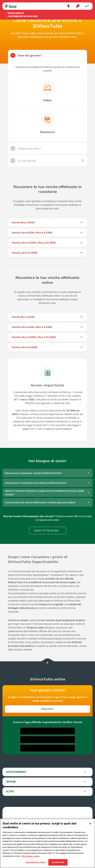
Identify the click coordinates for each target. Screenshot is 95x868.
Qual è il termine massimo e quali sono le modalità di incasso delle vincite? (45, 493)
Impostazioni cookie (36, 862)
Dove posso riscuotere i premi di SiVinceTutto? (33, 473)
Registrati (47, 709)
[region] (47, 843)
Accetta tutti (58, 862)
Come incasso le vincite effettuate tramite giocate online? (40, 502)
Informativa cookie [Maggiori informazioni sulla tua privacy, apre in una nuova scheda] (30, 856)
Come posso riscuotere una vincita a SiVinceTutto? (36, 483)
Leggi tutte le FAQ (46, 530)
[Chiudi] (90, 824)
